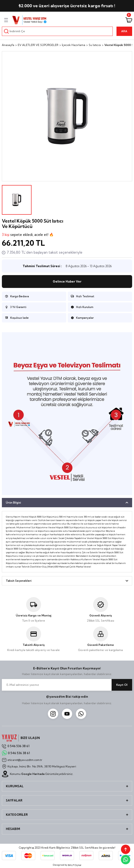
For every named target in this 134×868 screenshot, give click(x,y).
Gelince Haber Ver (67, 281)
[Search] (57, 31)
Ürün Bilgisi (13, 502)
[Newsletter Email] (67, 685)
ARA (124, 31)
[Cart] (129, 20)
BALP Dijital (75, 865)
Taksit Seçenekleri (19, 581)
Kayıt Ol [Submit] (122, 685)
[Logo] (30, 20)
